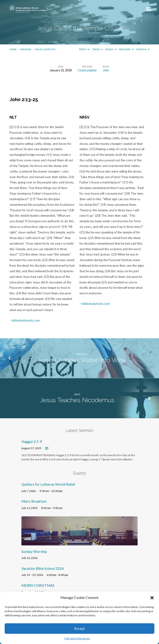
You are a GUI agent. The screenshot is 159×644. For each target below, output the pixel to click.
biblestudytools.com (26, 320)
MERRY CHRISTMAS (38, 585)
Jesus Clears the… (46, 49)
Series (98, 49)
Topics (84, 49)
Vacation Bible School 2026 (43, 568)
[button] (152, 598)
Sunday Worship (34, 551)
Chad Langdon (87, 70)
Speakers (126, 49)
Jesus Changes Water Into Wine (82, 360)
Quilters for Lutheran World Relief (48, 484)
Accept (79, 628)
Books (111, 49)
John (106, 70)
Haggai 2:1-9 (32, 442)
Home (13, 49)
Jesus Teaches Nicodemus (77, 400)
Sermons (26, 49)
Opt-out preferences (77, 638)
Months (143, 49)
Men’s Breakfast (34, 501)
